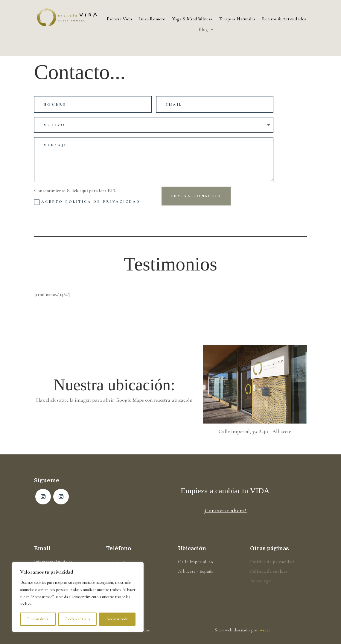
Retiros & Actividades (284, 19)
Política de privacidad (272, 562)
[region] (78, 597)
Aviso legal (261, 581)
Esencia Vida (119, 19)
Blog (203, 30)
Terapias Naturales (237, 19)
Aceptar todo (117, 619)
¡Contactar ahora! (225, 510)
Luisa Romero (152, 19)
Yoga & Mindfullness (192, 19)
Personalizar (38, 619)
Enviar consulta (196, 196)
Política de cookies (269, 571)
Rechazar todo (77, 619)
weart (265, 630)
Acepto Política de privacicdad (87, 202)
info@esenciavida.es (53, 562)
